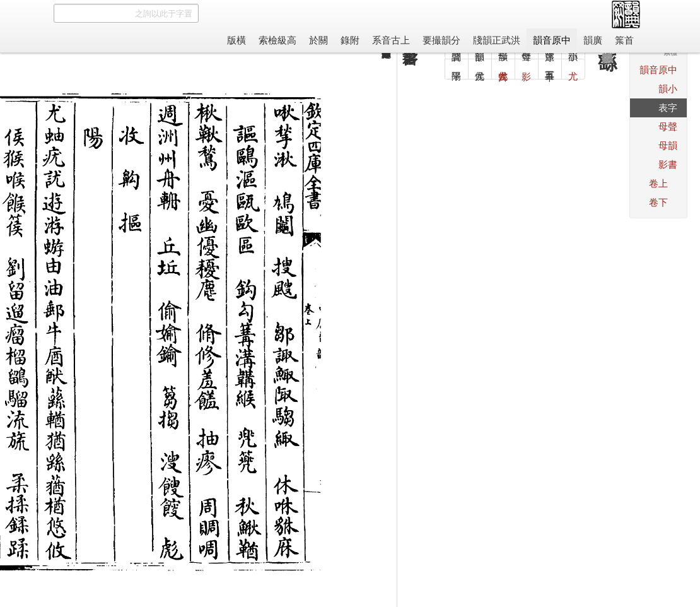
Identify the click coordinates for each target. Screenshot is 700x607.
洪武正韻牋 (497, 40)
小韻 (668, 89)
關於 (318, 40)
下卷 (658, 202)
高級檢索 (277, 40)
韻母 (668, 145)
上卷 (658, 183)
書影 (668, 164)
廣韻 (593, 40)
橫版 (236, 40)
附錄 (350, 40)
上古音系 (391, 40)
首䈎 (624, 40)
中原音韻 (552, 40)
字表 (668, 108)
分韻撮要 (441, 40)
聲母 (668, 127)
